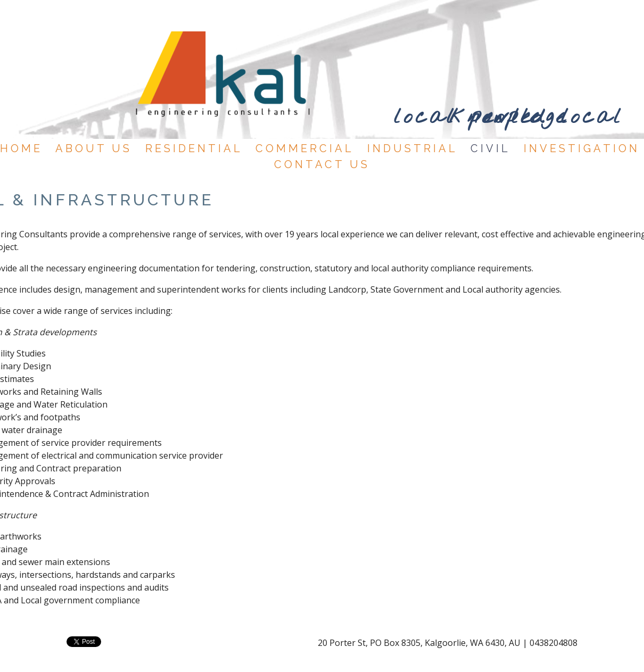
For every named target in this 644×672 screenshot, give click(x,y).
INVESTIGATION (582, 148)
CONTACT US (322, 164)
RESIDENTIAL (194, 148)
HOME (21, 148)
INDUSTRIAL (412, 148)
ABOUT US (94, 148)
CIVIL (490, 148)
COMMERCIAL (305, 148)
